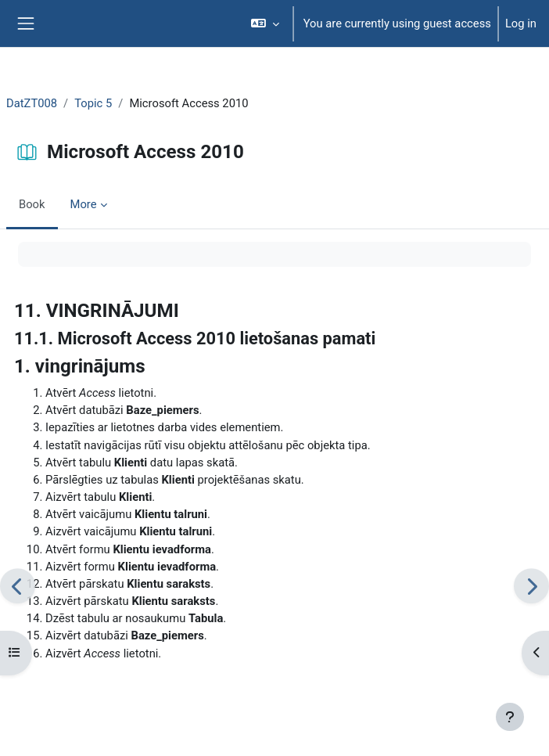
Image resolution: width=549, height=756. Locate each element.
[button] (265, 23)
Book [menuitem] (32, 204)
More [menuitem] (84, 204)
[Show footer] (510, 717)
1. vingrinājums (80, 366)
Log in (521, 23)
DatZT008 (32, 103)
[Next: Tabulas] (531, 586)
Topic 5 (93, 103)
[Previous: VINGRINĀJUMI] (18, 586)
